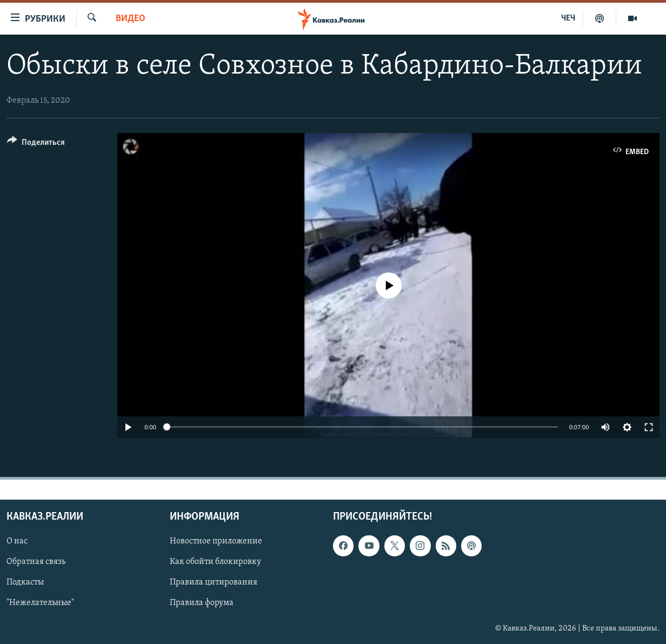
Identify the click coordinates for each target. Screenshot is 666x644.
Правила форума (202, 603)
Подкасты (25, 582)
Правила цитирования (214, 582)
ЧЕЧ (568, 18)
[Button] (36, 144)
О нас (17, 541)
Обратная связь (36, 562)
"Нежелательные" (40, 603)
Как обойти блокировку (215, 562)
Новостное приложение (216, 541)
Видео (131, 19)
